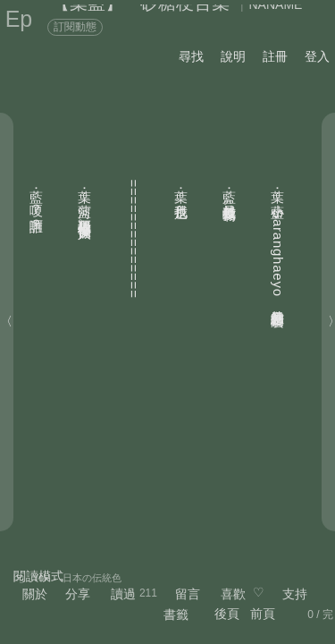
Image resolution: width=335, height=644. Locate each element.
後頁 (227, 614)
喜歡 (233, 594)
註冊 (275, 56)
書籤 (176, 614)
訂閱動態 (75, 27)
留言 (188, 594)
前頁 (263, 614)
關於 (35, 594)
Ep (19, 19)
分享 (78, 594)
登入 (317, 56)
